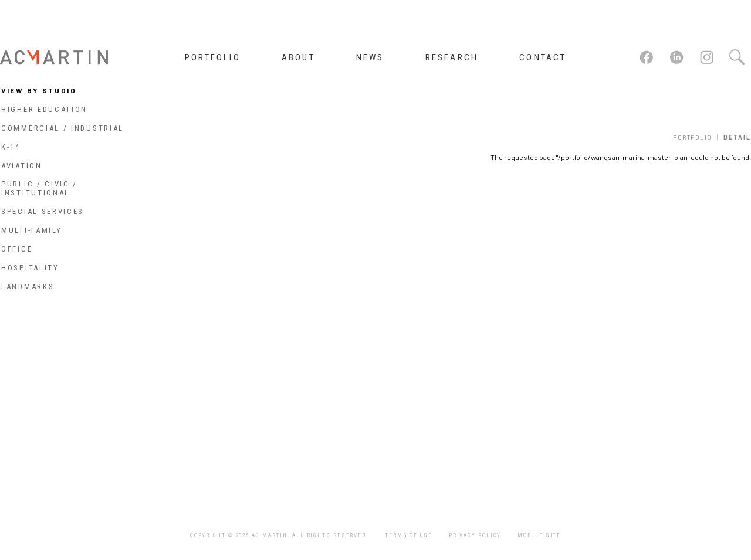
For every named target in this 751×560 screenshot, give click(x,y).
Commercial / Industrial (62, 128)
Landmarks (28, 286)
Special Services (43, 211)
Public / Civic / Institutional (39, 188)
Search (736, 57)
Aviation (22, 166)
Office (17, 249)
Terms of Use (409, 535)
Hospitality (30, 268)
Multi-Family (31, 230)
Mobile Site (539, 535)
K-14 (11, 147)
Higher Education (44, 109)
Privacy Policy (475, 535)
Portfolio (693, 137)
